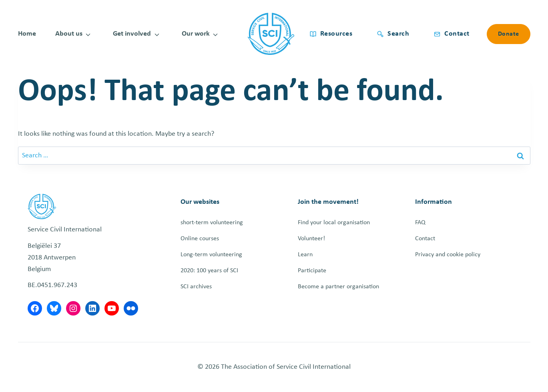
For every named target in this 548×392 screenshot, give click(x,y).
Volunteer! (311, 239)
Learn (305, 255)
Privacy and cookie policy (448, 255)
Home (27, 34)
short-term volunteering (212, 223)
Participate (312, 271)
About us (69, 34)
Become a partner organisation (338, 287)
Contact (425, 239)
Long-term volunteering (211, 255)
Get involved (132, 34)
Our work (196, 34)
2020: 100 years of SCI (209, 271)
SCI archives (196, 287)
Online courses (200, 239)
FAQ (420, 223)
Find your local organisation (334, 223)
